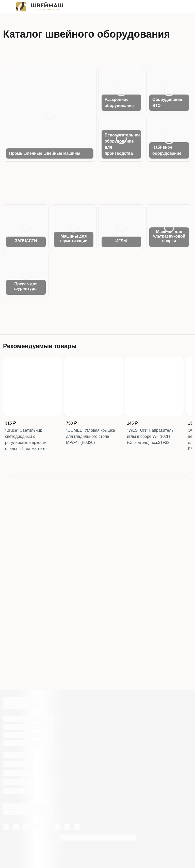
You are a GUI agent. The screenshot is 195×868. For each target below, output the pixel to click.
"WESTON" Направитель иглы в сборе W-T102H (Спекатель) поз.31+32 (150, 436)
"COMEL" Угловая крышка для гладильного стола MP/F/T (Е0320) (91, 436)
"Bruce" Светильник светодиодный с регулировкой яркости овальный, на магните (26, 439)
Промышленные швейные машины (45, 153)
